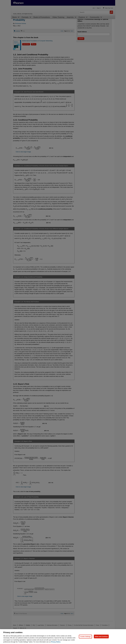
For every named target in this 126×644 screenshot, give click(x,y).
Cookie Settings (85, 636)
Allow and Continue (101, 636)
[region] (63, 637)
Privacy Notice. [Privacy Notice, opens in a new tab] (56, 642)
